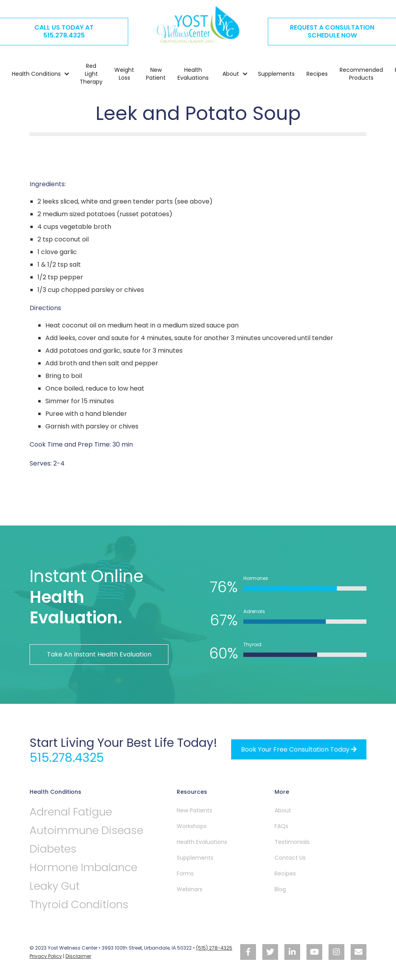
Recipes (317, 74)
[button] (37, 74)
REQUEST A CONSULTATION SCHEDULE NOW (332, 31)
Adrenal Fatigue (71, 812)
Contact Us (290, 858)
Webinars (190, 889)
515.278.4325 (67, 758)
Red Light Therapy (91, 74)
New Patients (194, 810)
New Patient (156, 74)
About (283, 810)
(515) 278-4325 (214, 948)
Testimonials (292, 842)
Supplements (276, 74)
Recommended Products (361, 74)
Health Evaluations (193, 74)
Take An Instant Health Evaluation (99, 654)
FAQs (281, 826)
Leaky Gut (55, 886)
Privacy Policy (46, 956)
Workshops (192, 826)
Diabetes (53, 849)
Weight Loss (124, 74)
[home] (198, 24)
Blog (280, 889)
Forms (185, 873)
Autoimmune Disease (86, 830)
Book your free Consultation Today (299, 749)
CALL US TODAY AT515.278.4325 (64, 31)
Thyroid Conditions (79, 904)
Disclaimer (78, 956)
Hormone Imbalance (83, 867)
